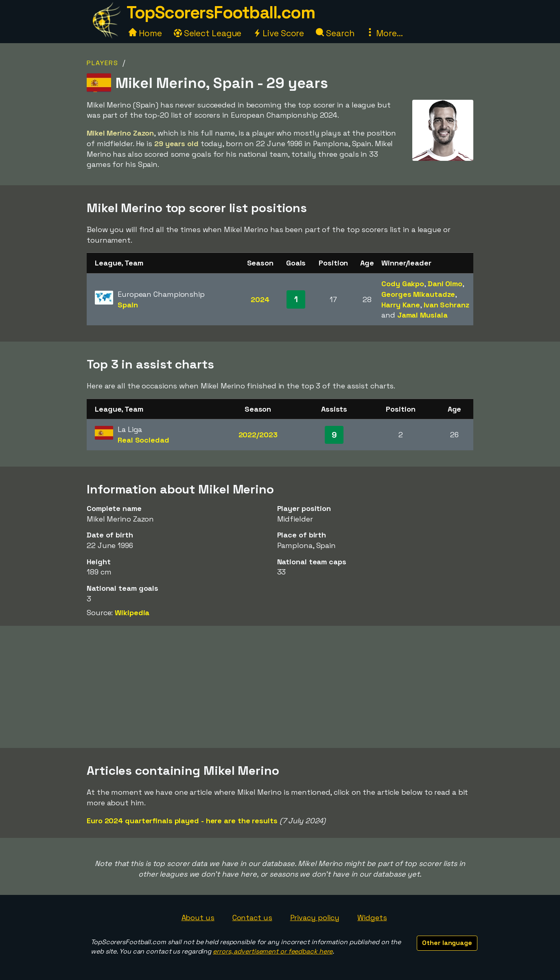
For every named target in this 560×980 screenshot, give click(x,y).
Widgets (372, 918)
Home (145, 33)
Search (335, 33)
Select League (208, 33)
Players (103, 63)
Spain (128, 305)
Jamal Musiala (422, 315)
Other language (447, 943)
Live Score (279, 33)
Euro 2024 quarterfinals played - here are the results (182, 821)
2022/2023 (258, 435)
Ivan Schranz (446, 305)
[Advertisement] (280, 687)
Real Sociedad (143, 440)
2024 (260, 299)
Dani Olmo (445, 284)
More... (384, 33)
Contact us (252, 918)
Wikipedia (132, 613)
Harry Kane (401, 305)
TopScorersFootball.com (221, 12)
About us (198, 918)
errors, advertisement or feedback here (273, 951)
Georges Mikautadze (418, 294)
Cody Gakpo (403, 284)
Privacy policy (315, 918)
